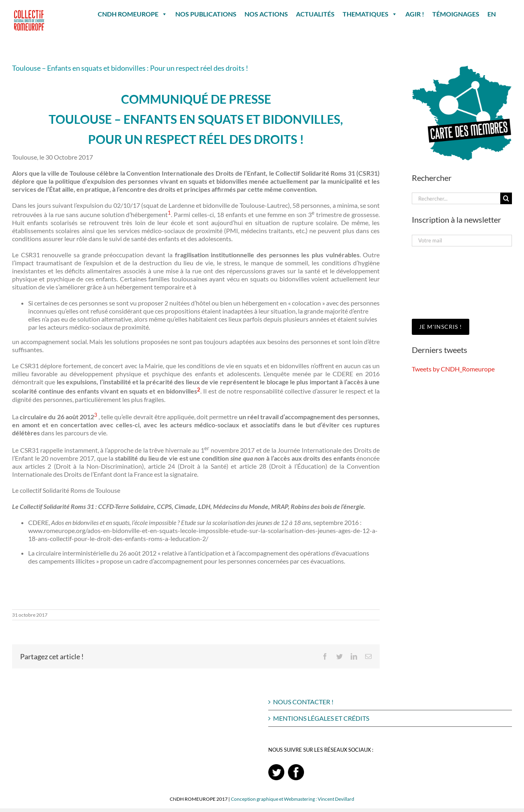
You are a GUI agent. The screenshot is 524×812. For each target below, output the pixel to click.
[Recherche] (506, 198)
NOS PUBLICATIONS (206, 14)
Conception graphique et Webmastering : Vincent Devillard (293, 799)
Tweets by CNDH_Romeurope (453, 369)
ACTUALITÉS (315, 14)
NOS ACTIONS (266, 14)
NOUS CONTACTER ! (303, 702)
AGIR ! (415, 14)
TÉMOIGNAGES (456, 14)
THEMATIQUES (370, 14)
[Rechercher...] (456, 198)
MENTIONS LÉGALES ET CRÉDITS (321, 718)
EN (492, 14)
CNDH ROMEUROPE (133, 14)
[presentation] (445, 282)
